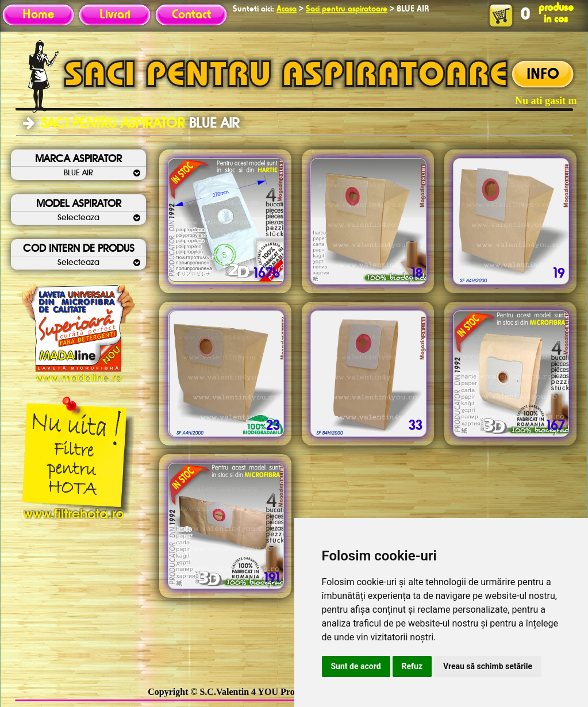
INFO (543, 75)
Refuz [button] (412, 666)
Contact (191, 15)
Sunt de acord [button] (356, 666)
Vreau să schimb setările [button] (488, 666)
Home (38, 15)
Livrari (115, 15)
